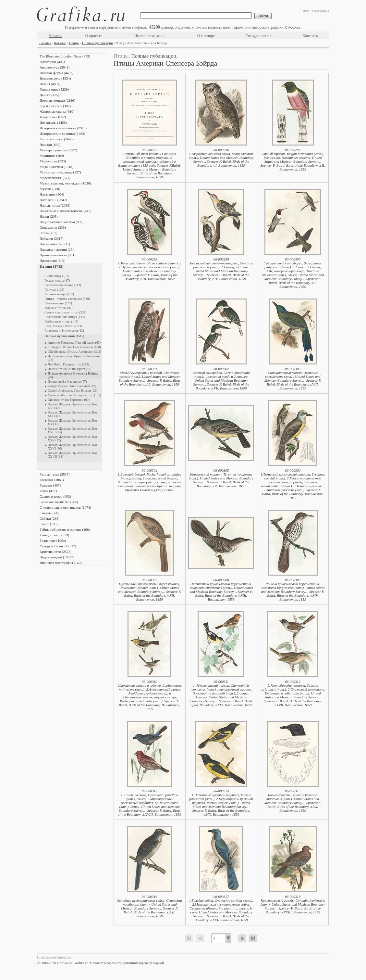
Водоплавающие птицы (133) (65, 317)
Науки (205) (49, 216)
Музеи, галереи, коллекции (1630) (65, 183)
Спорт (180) (49, 524)
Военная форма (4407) (56, 73)
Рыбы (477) (48, 491)
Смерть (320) (49, 513)
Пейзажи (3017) (52, 238)
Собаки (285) (49, 518)
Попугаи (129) (54, 290)
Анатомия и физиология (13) (64, 331)
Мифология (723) (53, 161)
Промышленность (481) (58, 255)
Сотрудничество (259, 36)
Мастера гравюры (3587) (58, 150)
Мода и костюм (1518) (56, 167)
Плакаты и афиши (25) (57, 249)
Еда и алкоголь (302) (55, 106)
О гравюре (206, 36)
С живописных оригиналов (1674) (65, 507)
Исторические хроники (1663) (62, 134)
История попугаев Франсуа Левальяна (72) (74, 358)
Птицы (74, 43)
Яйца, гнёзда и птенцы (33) (63, 326)
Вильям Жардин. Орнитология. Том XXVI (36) (72, 447)
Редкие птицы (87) (57, 280)
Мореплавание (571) (55, 178)
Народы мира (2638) (55, 205)
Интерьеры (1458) (53, 122)
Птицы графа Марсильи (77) (67, 382)
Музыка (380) (50, 189)
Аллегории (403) (52, 62)
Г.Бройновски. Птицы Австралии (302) (74, 352)
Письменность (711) (55, 244)
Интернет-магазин (149, 36)
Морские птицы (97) (59, 308)
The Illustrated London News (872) (65, 56)
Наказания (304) (52, 194)
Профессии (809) (52, 261)
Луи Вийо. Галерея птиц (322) (68, 364)
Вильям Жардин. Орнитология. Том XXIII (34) (72, 430)
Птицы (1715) (51, 266)
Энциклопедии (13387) (57, 557)
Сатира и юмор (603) (55, 496)
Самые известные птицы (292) (65, 312)
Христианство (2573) (55, 552)
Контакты (311, 36)
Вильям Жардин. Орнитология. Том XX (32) (72, 422)
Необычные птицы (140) (61, 321)
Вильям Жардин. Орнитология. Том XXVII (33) (72, 455)
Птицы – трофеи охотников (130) (67, 299)
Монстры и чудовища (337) (60, 172)
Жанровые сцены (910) (57, 111)
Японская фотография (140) (61, 563)
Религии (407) (50, 485)
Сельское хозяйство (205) (59, 502)
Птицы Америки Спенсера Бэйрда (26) (73, 375)
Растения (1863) (52, 480)
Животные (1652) (53, 117)
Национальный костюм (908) (61, 222)
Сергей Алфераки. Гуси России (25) (72, 391)
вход (306, 11)
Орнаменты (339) (53, 227)
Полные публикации (98, 43)
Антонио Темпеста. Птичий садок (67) (74, 343)
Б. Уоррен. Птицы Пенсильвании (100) (74, 347)
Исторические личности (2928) (63, 128)
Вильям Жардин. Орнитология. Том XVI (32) (72, 406)
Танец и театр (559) (54, 535)
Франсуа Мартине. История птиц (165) (74, 395)
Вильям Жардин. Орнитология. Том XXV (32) (72, 439)
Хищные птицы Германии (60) (69, 400)
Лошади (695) (50, 145)
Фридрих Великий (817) (58, 546)
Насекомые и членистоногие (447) (65, 211)
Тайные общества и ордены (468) (65, 529)
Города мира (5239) (54, 89)
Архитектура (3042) (55, 67)
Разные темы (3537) (55, 474)
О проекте (94, 36)
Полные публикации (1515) (64, 336)
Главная (45, 43)
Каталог (56, 36)
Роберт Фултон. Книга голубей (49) (72, 386)
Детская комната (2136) (57, 100)
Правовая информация (54, 957)
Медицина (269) (52, 156)
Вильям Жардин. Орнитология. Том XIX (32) (72, 414)
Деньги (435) (49, 95)
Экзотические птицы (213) (63, 285)
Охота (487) (49, 233)
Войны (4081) (50, 84)
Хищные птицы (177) (59, 294)
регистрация (320, 11)
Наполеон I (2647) (53, 200)
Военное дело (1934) (55, 78)
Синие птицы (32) (57, 276)
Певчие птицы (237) (58, 303)
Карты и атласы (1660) (57, 139)
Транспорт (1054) (53, 541)
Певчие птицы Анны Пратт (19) (69, 369)
